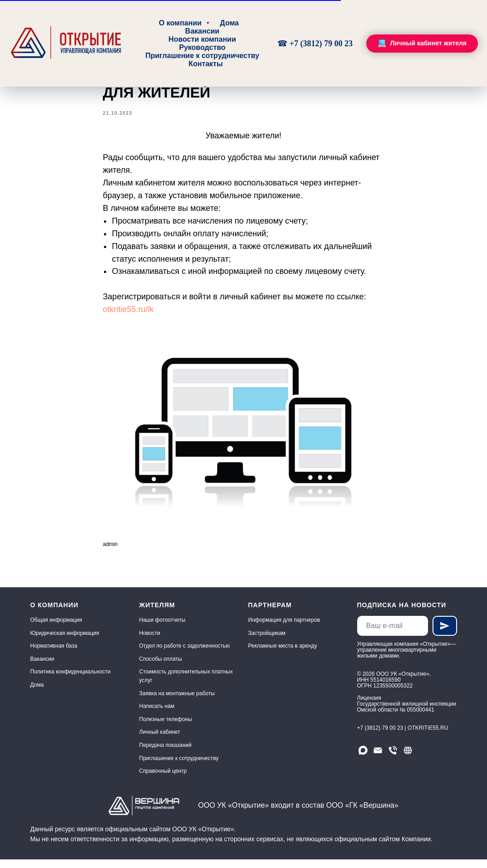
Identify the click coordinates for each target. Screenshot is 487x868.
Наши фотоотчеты (162, 628)
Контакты (205, 64)
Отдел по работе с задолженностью (185, 654)
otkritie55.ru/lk (128, 313)
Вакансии (202, 31)
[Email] (378, 758)
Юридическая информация (65, 641)
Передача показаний (166, 753)
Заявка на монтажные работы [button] (177, 702)
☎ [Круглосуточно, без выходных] (283, 44)
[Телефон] (393, 758)
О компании (181, 23)
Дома (230, 23)
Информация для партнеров (284, 628)
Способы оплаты (161, 667)
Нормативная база (54, 654)
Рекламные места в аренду (283, 654)
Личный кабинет (160, 741)
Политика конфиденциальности (71, 680)
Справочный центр (163, 780)
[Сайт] (408, 758)
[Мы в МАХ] (363, 758)
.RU (444, 736)
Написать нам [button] (157, 715)
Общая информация (56, 628)
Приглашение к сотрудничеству (202, 56)
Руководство (202, 47)
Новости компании (202, 39)
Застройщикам (267, 641)
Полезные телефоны (166, 727)
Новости (150, 641)
